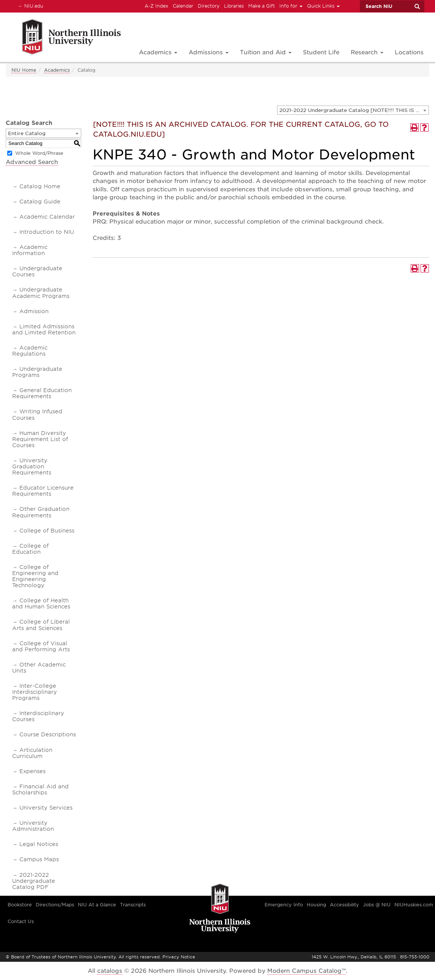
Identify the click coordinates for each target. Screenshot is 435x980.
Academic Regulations (30, 351)
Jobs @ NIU (377, 905)
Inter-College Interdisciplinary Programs (35, 692)
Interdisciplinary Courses (38, 716)
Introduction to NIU (47, 232)
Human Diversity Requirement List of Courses (40, 439)
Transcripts (133, 905)
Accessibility (344, 905)
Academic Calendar (47, 217)
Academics (57, 70)
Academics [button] (158, 52)
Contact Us (21, 921)
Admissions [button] (209, 52)
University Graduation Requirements (32, 466)
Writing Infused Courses (37, 414)
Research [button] (367, 52)
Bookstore (20, 905)
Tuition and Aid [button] (266, 52)
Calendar (183, 6)
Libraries (234, 6)
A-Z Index (156, 6)
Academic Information (30, 250)
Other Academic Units (39, 668)
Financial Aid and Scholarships (40, 789)
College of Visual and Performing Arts (41, 646)
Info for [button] (291, 6)
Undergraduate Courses (37, 271)
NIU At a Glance (97, 905)
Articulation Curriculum (32, 753)
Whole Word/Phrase (39, 153)
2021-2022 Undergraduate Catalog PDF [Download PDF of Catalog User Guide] (34, 881)
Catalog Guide (40, 202)
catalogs (110, 971)
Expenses (32, 771)
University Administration (33, 826)
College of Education (30, 549)
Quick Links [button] (323, 6)
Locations (409, 52)
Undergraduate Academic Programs (41, 293)
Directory (209, 6)
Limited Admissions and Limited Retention (44, 329)
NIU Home (24, 70)
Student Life (321, 52)
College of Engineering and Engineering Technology (35, 576)
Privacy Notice (179, 957)
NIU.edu (30, 6)
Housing (316, 905)
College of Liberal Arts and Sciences (41, 625)
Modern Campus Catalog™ (307, 971)
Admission (34, 311)
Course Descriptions (48, 734)
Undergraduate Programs (37, 372)
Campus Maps (39, 859)
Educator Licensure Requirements (43, 491)
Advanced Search (32, 162)
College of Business (47, 531)
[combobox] (353, 110)
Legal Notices (39, 844)
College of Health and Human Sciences (41, 603)
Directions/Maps (55, 905)
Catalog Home (40, 186)
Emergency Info (284, 905)
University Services (46, 808)
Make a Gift (262, 6)
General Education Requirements (42, 393)
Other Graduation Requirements (41, 512)
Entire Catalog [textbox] (27, 133)
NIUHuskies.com (414, 905)
